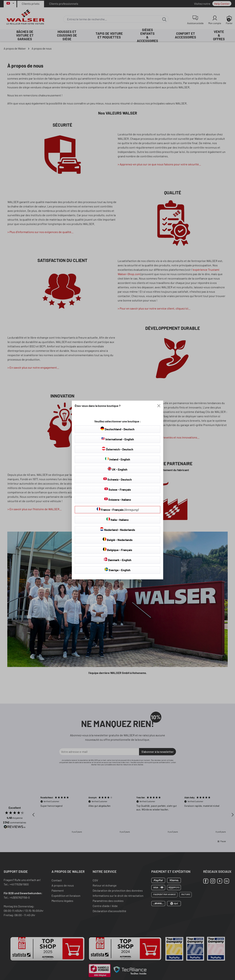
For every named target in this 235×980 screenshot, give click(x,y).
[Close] (159, 406)
